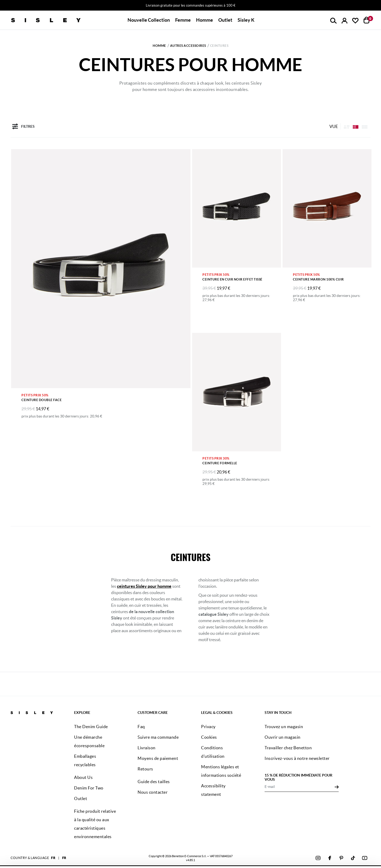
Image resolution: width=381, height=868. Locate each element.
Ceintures (219, 46)
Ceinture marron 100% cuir (318, 279)
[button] (149, 20)
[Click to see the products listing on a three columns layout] (365, 126)
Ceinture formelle (220, 463)
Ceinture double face (42, 400)
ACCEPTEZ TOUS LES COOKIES (323, 842)
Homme (159, 46)
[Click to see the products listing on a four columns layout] (356, 126)
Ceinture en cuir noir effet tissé (232, 279)
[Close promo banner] (377, 6)
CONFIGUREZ (323, 856)
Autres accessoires (188, 46)
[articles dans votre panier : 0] (367, 20)
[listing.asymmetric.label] (347, 126)
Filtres (23, 126)
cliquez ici (183, 857)
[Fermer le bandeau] (375, 839)
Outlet (225, 20)
